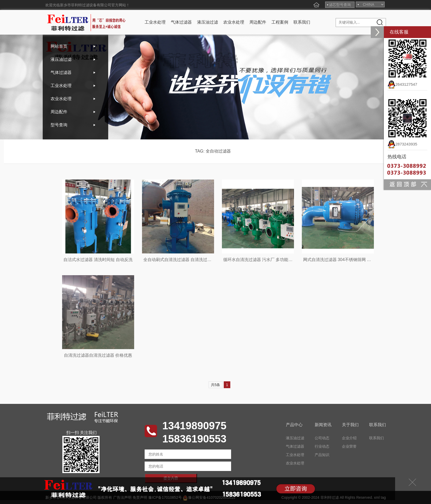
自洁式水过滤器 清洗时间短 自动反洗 (98, 260)
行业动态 (322, 446)
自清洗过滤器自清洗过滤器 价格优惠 (98, 355)
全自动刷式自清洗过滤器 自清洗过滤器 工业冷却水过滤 (195, 260)
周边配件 (258, 22)
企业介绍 (349, 438)
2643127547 (402, 84)
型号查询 (59, 125)
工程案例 (280, 22)
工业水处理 (155, 22)
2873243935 (402, 144)
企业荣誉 (349, 446)
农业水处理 (234, 22)
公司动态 (322, 438)
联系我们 (302, 22)
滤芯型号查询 (340, 5)
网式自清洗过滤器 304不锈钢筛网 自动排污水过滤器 (352, 260)
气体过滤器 (181, 22)
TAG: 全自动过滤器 (213, 151)
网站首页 (59, 46)
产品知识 (322, 455)
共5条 (216, 385)
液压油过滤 (208, 22)
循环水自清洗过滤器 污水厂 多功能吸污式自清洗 (268, 260)
